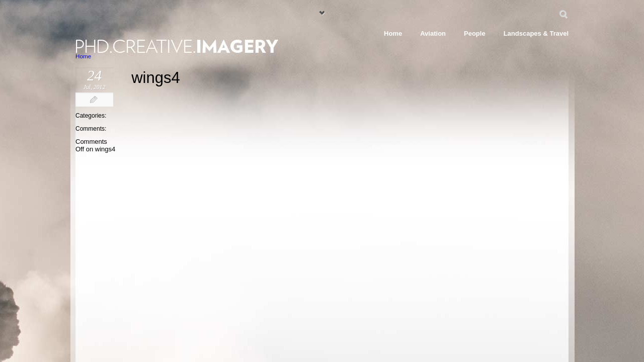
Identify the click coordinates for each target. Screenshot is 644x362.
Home (83, 56)
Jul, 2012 (95, 87)
